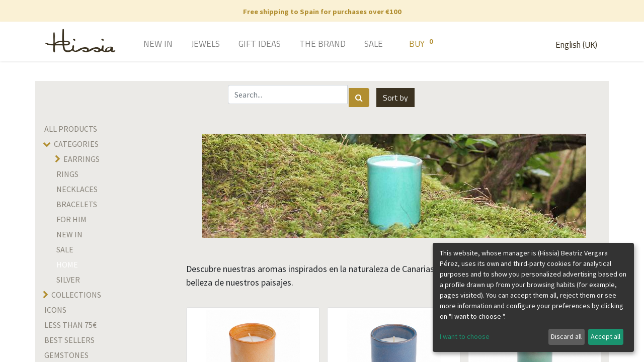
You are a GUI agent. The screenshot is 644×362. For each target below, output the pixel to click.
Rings (67, 174)
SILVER (68, 280)
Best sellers (69, 340)
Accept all (606, 336)
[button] (395, 98)
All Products (71, 129)
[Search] (359, 98)
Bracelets (77, 204)
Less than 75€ (70, 325)
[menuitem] (144, 45)
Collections (76, 295)
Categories (76, 144)
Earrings (82, 159)
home (67, 264)
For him (71, 219)
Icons (55, 310)
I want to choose (465, 336)
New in (69, 234)
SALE (65, 249)
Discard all (566, 336)
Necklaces (77, 189)
